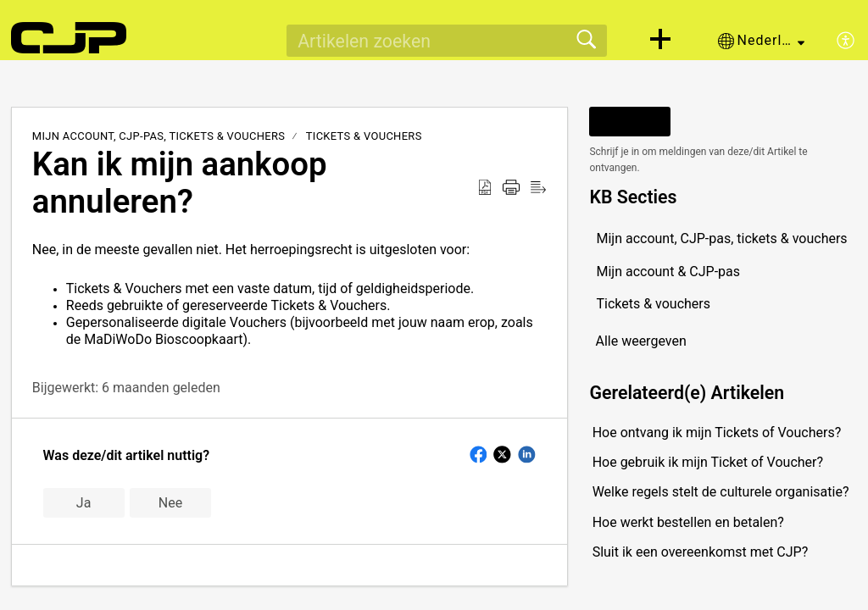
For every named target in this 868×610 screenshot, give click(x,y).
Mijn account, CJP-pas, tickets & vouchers (159, 136)
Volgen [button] (630, 122)
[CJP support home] (69, 38)
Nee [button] (170, 503)
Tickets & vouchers (364, 136)
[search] (447, 41)
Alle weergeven (640, 341)
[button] (660, 41)
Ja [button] (84, 503)
